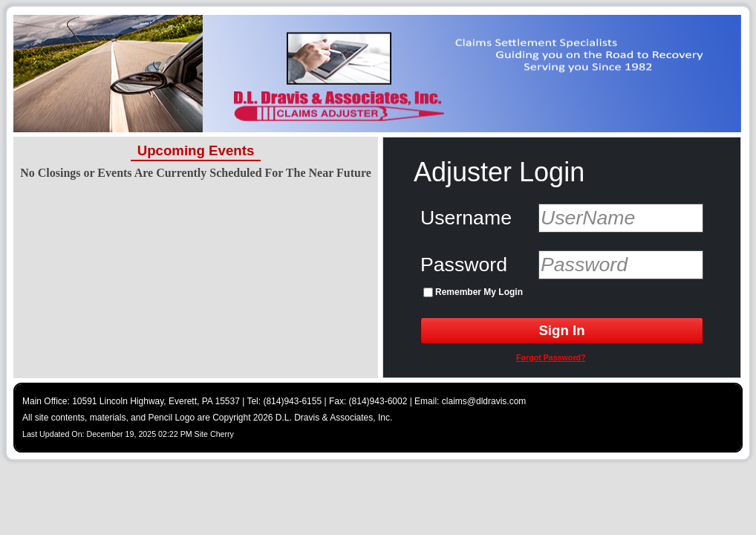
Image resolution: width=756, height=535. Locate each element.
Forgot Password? (551, 357)
